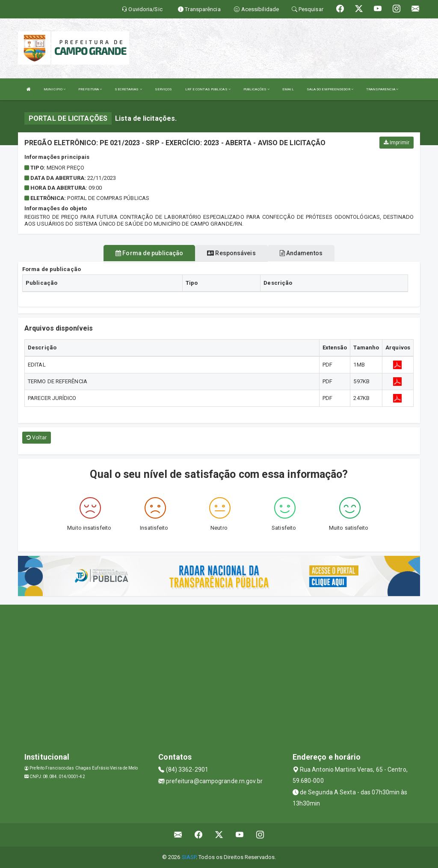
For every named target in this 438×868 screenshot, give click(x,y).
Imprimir (397, 143)
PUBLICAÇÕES (256, 89)
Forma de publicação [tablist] (149, 253)
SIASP (189, 857)
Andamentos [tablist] (301, 253)
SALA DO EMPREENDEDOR (330, 89)
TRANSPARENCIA (382, 89)
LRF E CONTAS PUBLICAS (208, 89)
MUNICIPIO (55, 89)
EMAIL (288, 89)
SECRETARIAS (128, 89)
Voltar (37, 438)
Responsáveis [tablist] (231, 253)
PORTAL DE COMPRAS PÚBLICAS (108, 198)
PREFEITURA (90, 89)
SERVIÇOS (164, 89)
